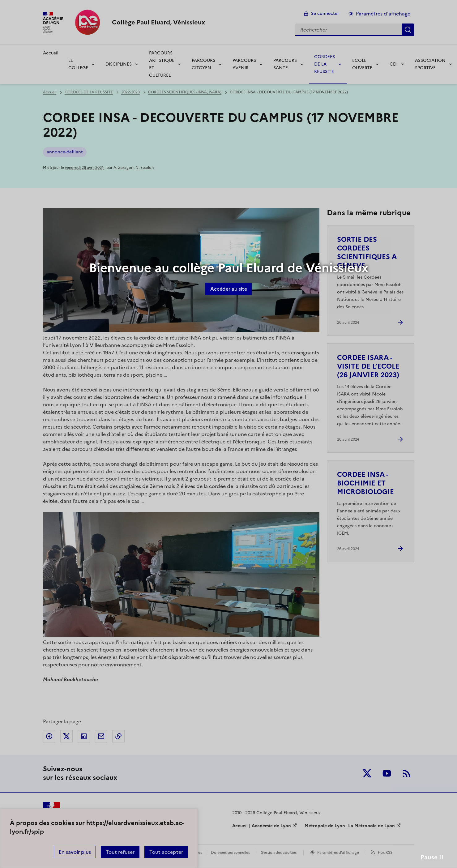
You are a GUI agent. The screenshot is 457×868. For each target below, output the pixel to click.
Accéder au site (229, 289)
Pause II (432, 857)
